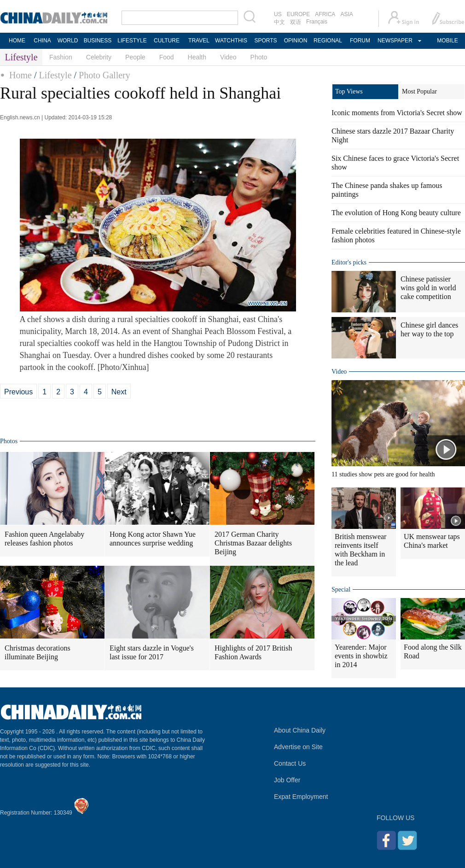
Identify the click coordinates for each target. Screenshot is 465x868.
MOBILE (447, 41)
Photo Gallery (105, 75)
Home (20, 75)
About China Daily (300, 730)
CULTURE (167, 41)
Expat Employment (301, 797)
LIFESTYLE (132, 41)
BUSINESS (98, 41)
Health (197, 57)
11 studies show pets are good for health (383, 474)
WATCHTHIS (231, 41)
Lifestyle (55, 75)
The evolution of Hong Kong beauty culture (396, 213)
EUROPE (299, 14)
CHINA (42, 41)
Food (167, 57)
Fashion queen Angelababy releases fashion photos (44, 539)
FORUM (360, 41)
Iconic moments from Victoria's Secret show (397, 113)
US (278, 14)
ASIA (346, 14)
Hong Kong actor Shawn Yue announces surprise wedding (153, 539)
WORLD (68, 41)
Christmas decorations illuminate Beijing (38, 652)
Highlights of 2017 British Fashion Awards (253, 652)
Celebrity (99, 57)
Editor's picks (349, 262)
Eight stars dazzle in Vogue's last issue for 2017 (152, 652)
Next (119, 392)
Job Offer (287, 780)
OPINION (296, 41)
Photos (9, 441)
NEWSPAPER (395, 41)
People (135, 57)
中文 (279, 22)
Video (228, 57)
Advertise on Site (298, 747)
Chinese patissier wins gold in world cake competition (428, 288)
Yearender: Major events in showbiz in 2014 (361, 656)
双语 (296, 22)
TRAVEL (199, 41)
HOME (17, 41)
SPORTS (265, 41)
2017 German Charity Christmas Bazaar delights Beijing (253, 543)
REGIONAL (328, 41)
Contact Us (290, 763)
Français (317, 22)
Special (341, 589)
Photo (259, 57)
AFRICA (325, 14)
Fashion (61, 57)
